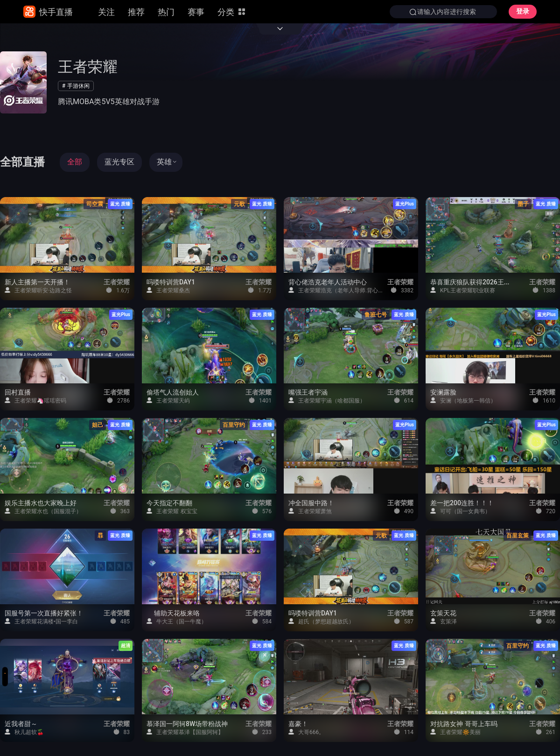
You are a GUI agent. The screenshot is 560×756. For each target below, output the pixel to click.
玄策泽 (444, 621)
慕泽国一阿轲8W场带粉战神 (187, 724)
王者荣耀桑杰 (168, 290)
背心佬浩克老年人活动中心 (328, 283)
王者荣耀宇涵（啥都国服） (327, 400)
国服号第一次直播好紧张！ (44, 614)
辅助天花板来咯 (174, 614)
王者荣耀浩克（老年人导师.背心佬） (336, 290)
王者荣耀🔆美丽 (455, 732)
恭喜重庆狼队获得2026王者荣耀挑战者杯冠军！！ (472, 283)
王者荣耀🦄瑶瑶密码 (35, 400)
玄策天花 (443, 614)
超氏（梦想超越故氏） (321, 621)
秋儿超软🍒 (24, 732)
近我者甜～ (21, 724)
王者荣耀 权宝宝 (172, 511)
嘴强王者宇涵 (308, 393)
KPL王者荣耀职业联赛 (463, 290)
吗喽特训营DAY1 (171, 283)
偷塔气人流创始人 (173, 393)
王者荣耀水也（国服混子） (43, 511)
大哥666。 (306, 732)
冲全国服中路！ (311, 503)
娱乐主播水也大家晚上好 (41, 503)
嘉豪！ (298, 724)
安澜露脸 (443, 393)
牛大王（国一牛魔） (177, 621)
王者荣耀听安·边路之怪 (38, 290)
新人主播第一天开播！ (37, 283)
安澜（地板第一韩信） (463, 400)
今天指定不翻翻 (169, 503)
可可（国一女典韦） (460, 511)
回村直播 (18, 393)
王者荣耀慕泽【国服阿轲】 (185, 732)
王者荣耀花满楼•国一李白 (41, 621)
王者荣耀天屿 (168, 400)
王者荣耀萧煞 (310, 511)
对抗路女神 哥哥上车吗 (464, 724)
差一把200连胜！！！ (462, 503)
